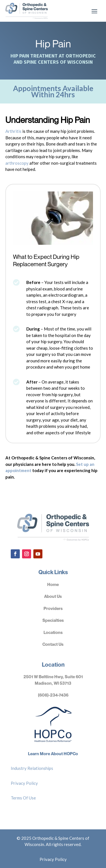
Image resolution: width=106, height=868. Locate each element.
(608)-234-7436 (53, 695)
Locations (53, 632)
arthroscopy (17, 163)
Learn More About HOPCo (53, 754)
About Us (53, 596)
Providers (53, 608)
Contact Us (53, 644)
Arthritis (13, 131)
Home (53, 584)
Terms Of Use (23, 798)
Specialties (53, 620)
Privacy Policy (24, 783)
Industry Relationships (32, 768)
